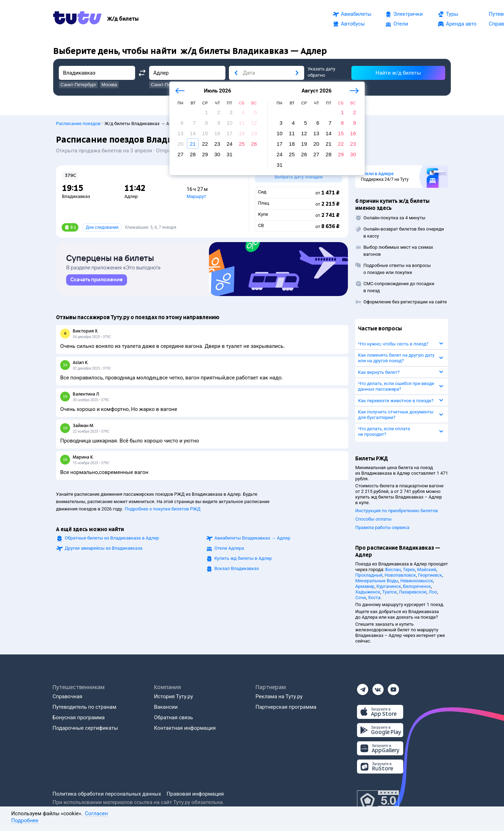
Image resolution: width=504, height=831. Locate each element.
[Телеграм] (363, 687)
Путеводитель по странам (84, 707)
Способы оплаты (373, 519)
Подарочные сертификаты (85, 728)
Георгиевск (430, 575)
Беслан (393, 569)
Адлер (131, 196)
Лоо (433, 592)
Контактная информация (185, 728)
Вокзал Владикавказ (237, 570)
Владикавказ (76, 196)
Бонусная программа (79, 717)
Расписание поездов (78, 123)
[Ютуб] (393, 687)
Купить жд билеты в (243, 560)
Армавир (365, 586)
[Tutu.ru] (77, 19)
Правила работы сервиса (382, 527)
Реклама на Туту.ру (279, 696)
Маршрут (196, 196)
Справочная (67, 696)
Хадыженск (368, 592)
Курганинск (389, 586)
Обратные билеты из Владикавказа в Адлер (112, 539)
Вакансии (166, 707)
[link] (97, 281)
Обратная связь (173, 717)
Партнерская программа (286, 707)
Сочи (360, 598)
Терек (409, 569)
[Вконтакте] (378, 687)
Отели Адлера (229, 550)
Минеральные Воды (377, 581)
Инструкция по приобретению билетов (397, 511)
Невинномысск (417, 581)
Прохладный (369, 575)
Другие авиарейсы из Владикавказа (104, 550)
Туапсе (390, 592)
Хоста (374, 598)
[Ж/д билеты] (123, 19)
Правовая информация (195, 794)
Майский (427, 569)
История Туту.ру (173, 696)
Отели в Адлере (377, 174)
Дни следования (102, 227)
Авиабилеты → (253, 539)
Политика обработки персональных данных (107, 794)
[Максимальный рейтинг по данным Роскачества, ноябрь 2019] (378, 801)
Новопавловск (400, 575)
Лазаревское (413, 592)
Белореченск (417, 586)
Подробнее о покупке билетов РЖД (162, 510)
